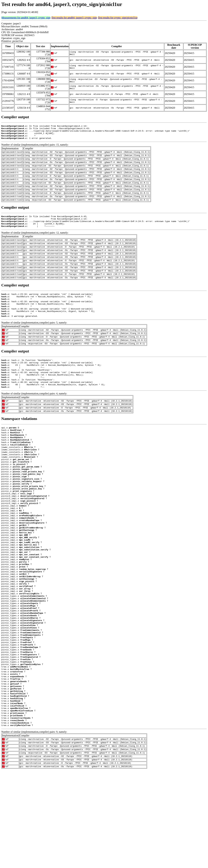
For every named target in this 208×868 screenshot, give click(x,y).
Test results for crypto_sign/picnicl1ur (118, 18)
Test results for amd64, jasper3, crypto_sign (74, 18)
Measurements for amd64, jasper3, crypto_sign (26, 18)
